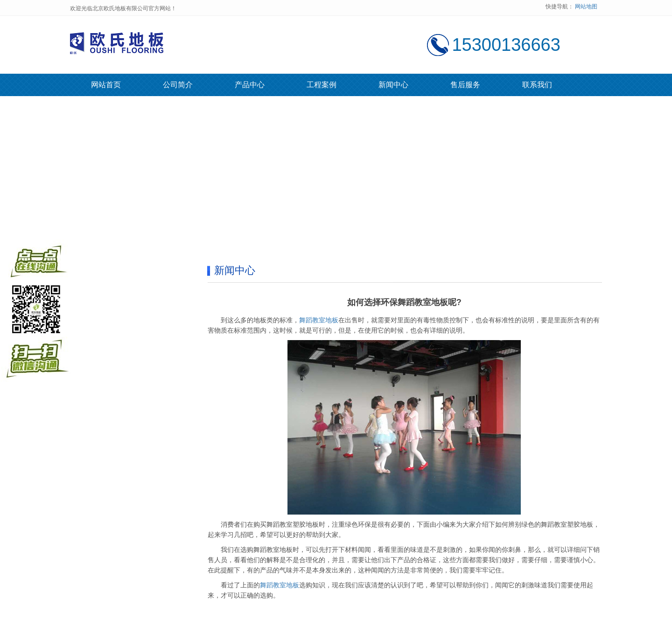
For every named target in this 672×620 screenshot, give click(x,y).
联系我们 (537, 85)
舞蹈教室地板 (319, 320)
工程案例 (322, 85)
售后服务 (465, 85)
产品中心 (250, 85)
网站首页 (106, 85)
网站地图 (586, 7)
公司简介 (178, 85)
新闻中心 (393, 85)
